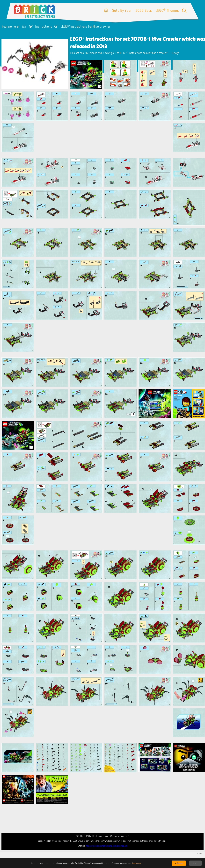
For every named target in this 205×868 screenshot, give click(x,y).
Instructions (44, 26)
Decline (195, 863)
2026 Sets (144, 10)
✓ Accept (179, 863)
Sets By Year (122, 10)
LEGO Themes (167, 10)
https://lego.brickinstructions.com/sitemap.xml (107, 846)
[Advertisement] (104, 139)
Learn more (137, 863)
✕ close (200, 853)
